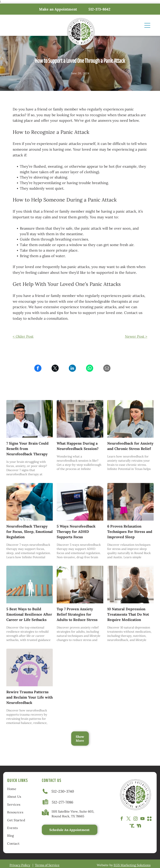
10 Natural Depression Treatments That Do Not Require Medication (128, 614)
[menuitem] (19, 789)
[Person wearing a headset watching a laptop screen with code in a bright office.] (80, 502)
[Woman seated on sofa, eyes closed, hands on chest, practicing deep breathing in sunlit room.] (80, 585)
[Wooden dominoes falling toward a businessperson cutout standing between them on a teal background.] (30, 585)
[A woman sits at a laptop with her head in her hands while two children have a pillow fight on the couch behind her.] (130, 502)
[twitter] (129, 819)
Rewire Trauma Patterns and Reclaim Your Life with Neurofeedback (30, 697)
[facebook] (122, 819)
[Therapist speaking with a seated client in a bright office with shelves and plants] (80, 419)
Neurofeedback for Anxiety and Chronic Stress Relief (130, 446)
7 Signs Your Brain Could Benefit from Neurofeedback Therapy (27, 449)
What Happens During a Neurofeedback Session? (78, 446)
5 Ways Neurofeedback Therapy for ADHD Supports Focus (76, 532)
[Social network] (149, 819)
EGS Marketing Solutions (132, 865)
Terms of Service (47, 865)
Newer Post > (136, 336)
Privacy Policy (20, 865)
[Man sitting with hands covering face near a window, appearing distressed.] (130, 585)
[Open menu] (147, 25)
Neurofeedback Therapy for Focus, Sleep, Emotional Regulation (30, 532)
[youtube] (142, 819)
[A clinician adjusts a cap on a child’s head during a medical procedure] (30, 502)
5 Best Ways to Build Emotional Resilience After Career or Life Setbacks (29, 614)
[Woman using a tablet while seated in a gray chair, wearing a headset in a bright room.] (130, 419)
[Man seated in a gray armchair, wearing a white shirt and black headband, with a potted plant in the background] (30, 419)
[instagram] (136, 819)
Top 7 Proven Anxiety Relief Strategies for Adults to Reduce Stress (77, 614)
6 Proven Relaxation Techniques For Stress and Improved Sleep (130, 532)
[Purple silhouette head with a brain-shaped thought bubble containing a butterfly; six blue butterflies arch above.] (30, 667)
